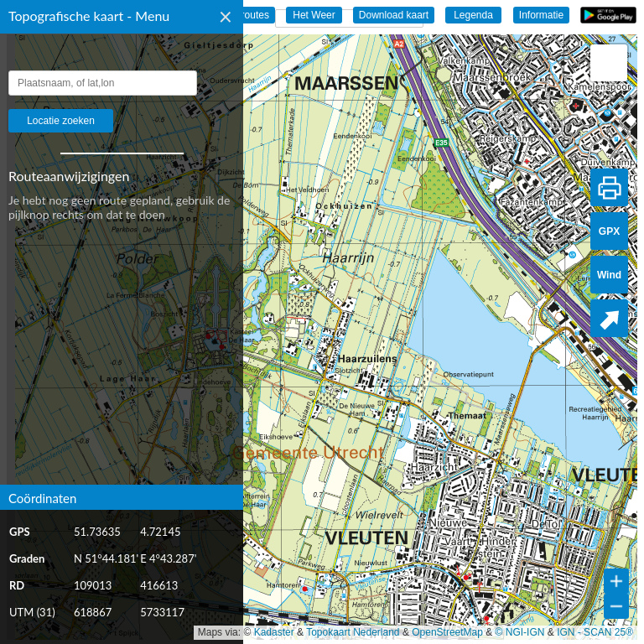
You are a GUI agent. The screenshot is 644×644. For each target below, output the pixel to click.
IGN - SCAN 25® (595, 632)
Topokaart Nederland (353, 632)
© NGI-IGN (520, 632)
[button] (609, 63)
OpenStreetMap (447, 632)
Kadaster (274, 632)
